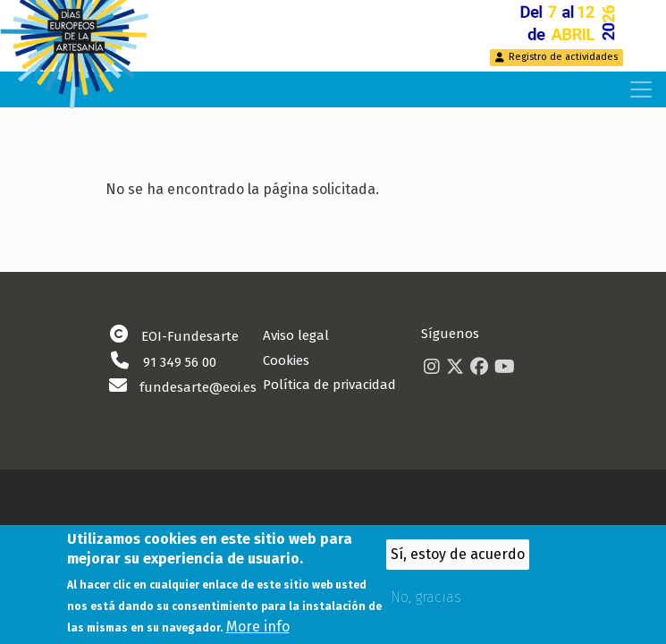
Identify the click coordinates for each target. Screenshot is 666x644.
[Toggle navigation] (641, 89)
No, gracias (426, 603)
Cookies (286, 360)
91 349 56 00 (180, 362)
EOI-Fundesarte (190, 336)
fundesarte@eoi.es (198, 387)
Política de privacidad (329, 385)
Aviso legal (296, 335)
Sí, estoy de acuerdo (458, 560)
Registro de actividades (563, 57)
